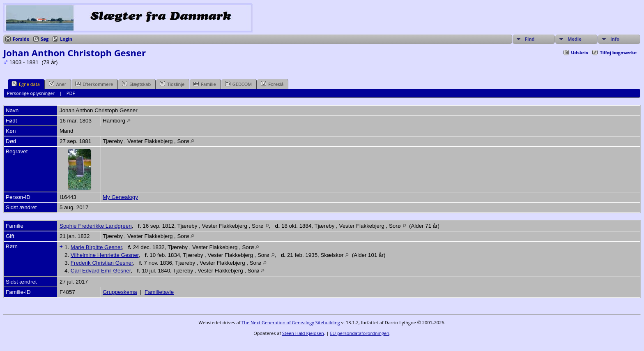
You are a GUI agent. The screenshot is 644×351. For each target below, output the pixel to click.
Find (530, 39)
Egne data (26, 84)
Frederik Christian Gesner (102, 263)
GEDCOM (238, 84)
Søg (45, 39)
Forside (21, 39)
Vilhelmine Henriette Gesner (105, 255)
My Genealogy (120, 197)
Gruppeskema (120, 292)
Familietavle (159, 292)
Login (66, 39)
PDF (71, 93)
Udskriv (580, 52)
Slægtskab (136, 84)
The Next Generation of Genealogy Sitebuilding (291, 322)
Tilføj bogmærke (618, 52)
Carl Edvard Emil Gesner (101, 271)
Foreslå (272, 84)
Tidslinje (172, 84)
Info (615, 39)
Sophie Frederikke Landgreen (96, 226)
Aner (57, 84)
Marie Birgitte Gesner (96, 247)
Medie (575, 39)
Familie (205, 84)
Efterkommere (94, 84)
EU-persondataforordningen (359, 333)
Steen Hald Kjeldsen (303, 333)
